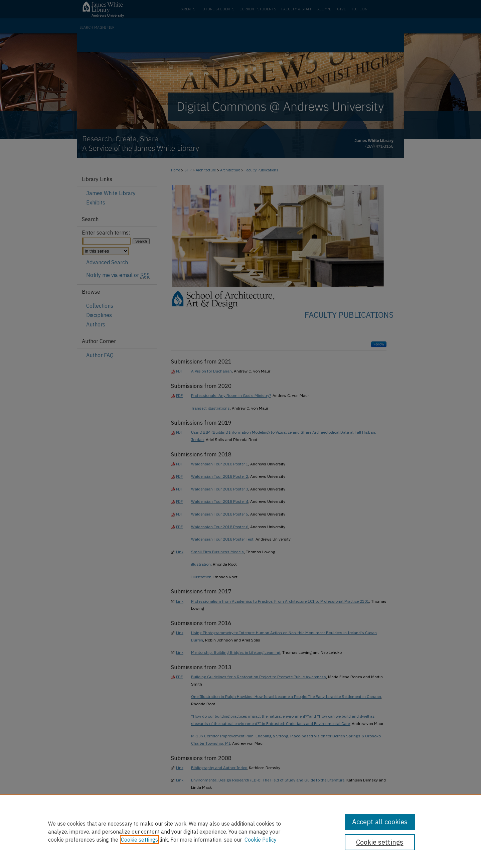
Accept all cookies (380, 822)
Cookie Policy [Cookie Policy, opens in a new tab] (261, 840)
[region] (240, 831)
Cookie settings (139, 840)
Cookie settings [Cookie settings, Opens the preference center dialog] (380, 842)
